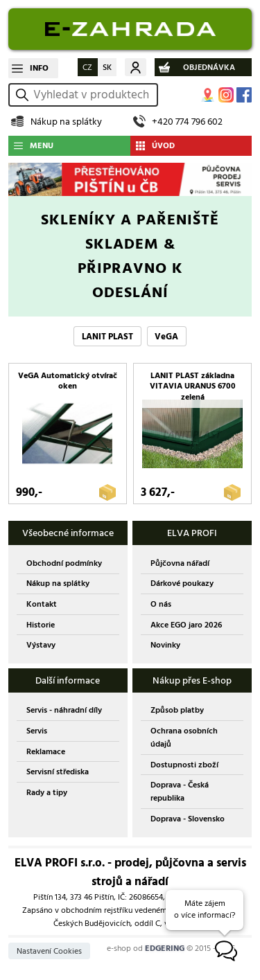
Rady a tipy (47, 793)
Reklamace (46, 752)
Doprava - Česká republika (180, 792)
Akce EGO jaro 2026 (186, 625)
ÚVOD (163, 146)
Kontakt (42, 604)
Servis (37, 731)
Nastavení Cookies (49, 951)
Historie (41, 625)
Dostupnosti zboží (184, 765)
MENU (42, 146)
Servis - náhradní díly (64, 710)
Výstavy (41, 645)
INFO (39, 68)
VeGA (166, 337)
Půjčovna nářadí (180, 563)
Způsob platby (177, 710)
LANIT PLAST (107, 337)
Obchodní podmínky (64, 563)
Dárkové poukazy (182, 583)
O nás (161, 604)
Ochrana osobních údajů (184, 738)
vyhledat (24, 95)
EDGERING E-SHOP (130, 29)
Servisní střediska (58, 772)
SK (107, 68)
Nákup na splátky (66, 122)
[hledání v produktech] (93, 95)
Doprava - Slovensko (188, 819)
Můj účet (136, 67)
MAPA (208, 95)
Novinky (165, 645)
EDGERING (165, 948)
